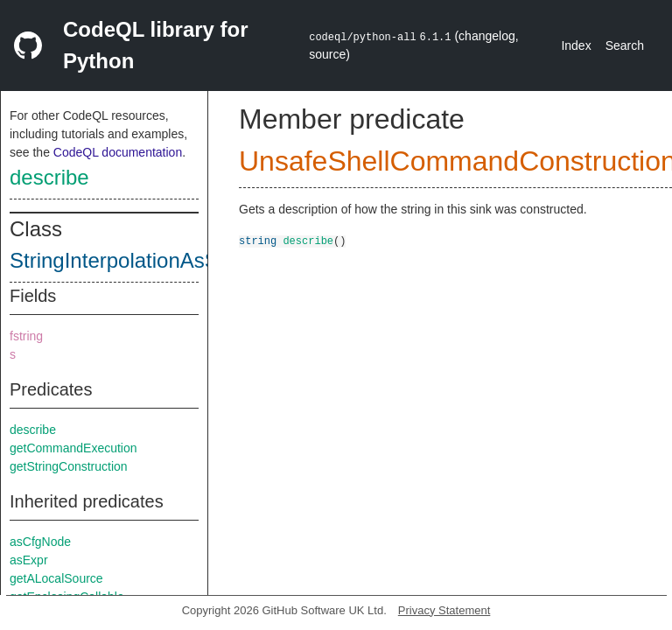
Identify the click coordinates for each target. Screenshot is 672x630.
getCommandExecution (73, 448)
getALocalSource (56, 578)
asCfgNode (40, 542)
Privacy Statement (444, 610)
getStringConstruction (69, 466)
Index (576, 45)
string (258, 240)
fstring (26, 336)
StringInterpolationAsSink (127, 260)
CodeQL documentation (118, 152)
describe (49, 177)
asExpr (29, 560)
